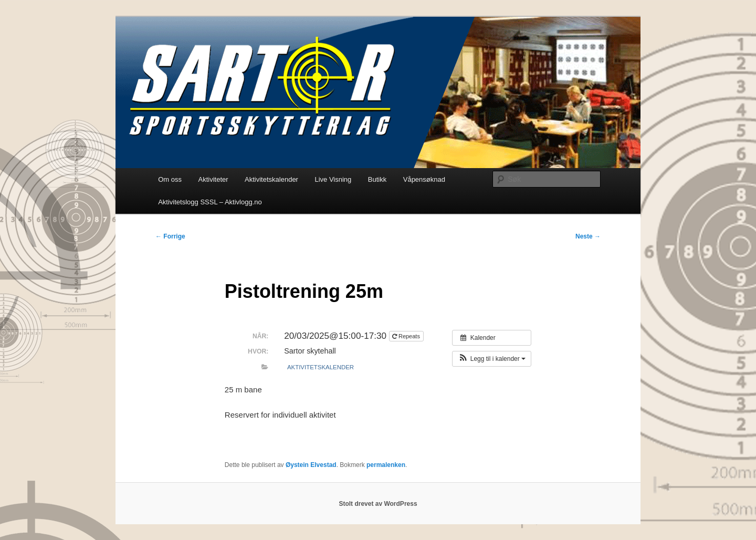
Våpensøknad (424, 179)
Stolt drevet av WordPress (378, 504)
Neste (588, 236)
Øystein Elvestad (311, 465)
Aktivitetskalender (271, 179)
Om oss (170, 179)
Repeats (407, 336)
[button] (492, 359)
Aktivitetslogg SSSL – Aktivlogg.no (210, 202)
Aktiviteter (213, 179)
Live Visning (333, 179)
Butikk (377, 179)
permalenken (386, 465)
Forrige (170, 236)
